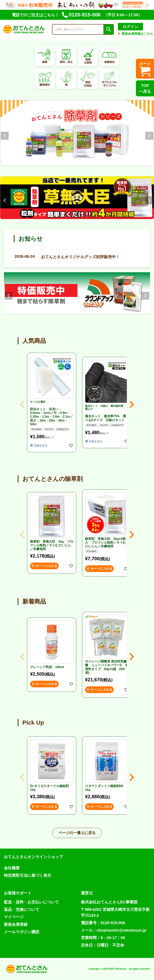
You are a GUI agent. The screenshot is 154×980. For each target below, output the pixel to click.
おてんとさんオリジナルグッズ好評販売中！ (67, 256)
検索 (108, 29)
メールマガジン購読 (22, 932)
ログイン (130, 27)
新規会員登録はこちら (135, 34)
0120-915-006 (81, 15)
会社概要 (12, 868)
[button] (22, 404)
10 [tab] (90, 170)
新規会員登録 (16, 924)
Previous (5, 136)
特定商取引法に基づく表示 (27, 875)
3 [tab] (70, 170)
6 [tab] (79, 170)
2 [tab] (68, 170)
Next (149, 136)
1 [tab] (65, 170)
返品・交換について (22, 909)
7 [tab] (81, 170)
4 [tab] (73, 170)
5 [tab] (76, 170)
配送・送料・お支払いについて (31, 902)
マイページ (14, 917)
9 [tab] (87, 170)
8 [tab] (84, 170)
